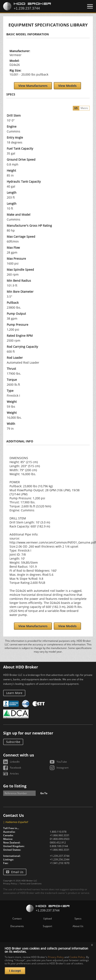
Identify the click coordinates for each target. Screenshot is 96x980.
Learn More (14, 693)
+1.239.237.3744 (60, 856)
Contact (17, 919)
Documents (17, 926)
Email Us (17, 872)
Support (47, 926)
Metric (84, 108)
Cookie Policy (77, 957)
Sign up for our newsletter (28, 733)
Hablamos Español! (17, 822)
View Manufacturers (33, 86)
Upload (47, 919)
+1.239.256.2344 (60, 859)
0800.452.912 (58, 843)
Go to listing (15, 786)
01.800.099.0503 (60, 839)
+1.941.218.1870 (60, 863)
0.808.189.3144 (59, 846)
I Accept (15, 971)
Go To (44, 793)
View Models (67, 86)
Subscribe (13, 742)
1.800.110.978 (58, 832)
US (76, 108)
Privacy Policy (10, 883)
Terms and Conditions (30, 883)
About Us (78, 926)
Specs (78, 919)
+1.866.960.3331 (60, 835)
